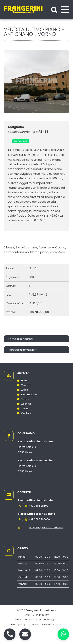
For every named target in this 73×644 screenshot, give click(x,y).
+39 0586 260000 (39, 519)
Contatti (24, 413)
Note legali (50, 619)
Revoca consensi (51, 624)
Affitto (23, 390)
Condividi (21, 141)
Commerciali (27, 394)
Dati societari (33, 619)
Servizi (23, 408)
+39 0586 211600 (39, 506)
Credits (18, 619)
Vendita (24, 385)
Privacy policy (17, 624)
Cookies (34, 624)
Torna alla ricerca (20, 339)
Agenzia (24, 404)
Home (23, 381)
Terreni (23, 399)
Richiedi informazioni (22, 350)
